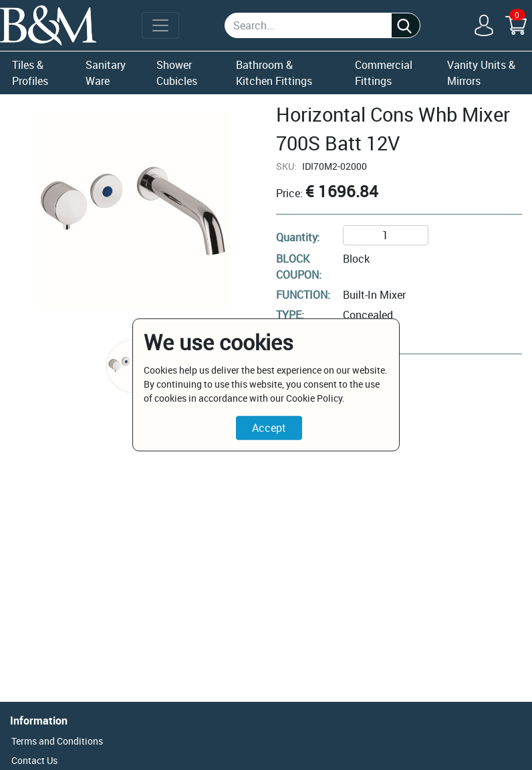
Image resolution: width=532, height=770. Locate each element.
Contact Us (34, 760)
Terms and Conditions (57, 741)
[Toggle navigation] (160, 25)
